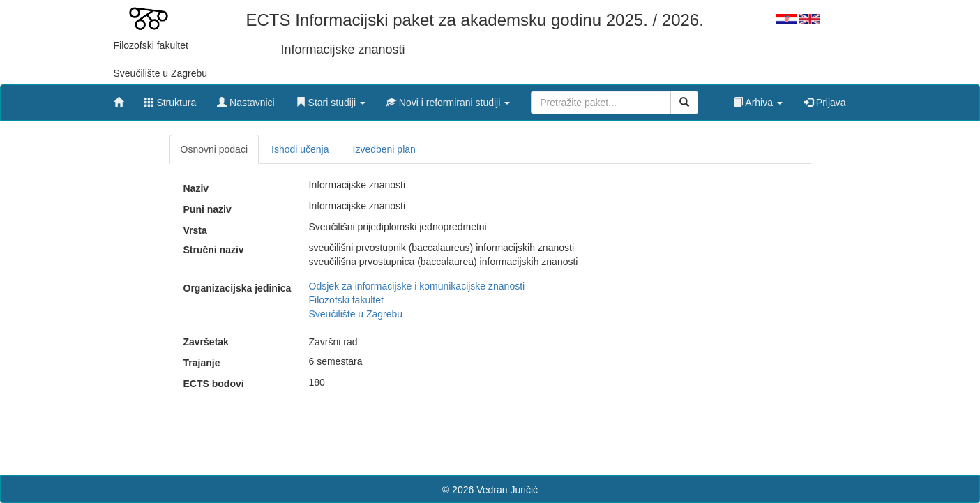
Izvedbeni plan (384, 149)
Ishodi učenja (300, 149)
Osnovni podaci (214, 149)
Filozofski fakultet (346, 300)
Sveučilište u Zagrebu (356, 314)
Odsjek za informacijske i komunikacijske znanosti (417, 286)
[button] (331, 99)
